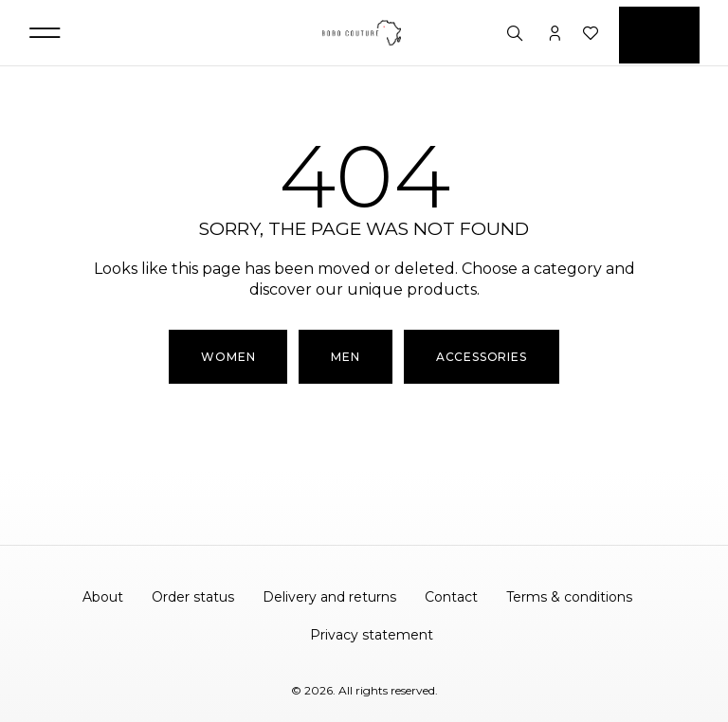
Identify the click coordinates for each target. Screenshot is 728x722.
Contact (451, 597)
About (103, 597)
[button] (45, 33)
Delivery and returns (329, 597)
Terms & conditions (569, 597)
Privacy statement (372, 635)
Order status (193, 597)
